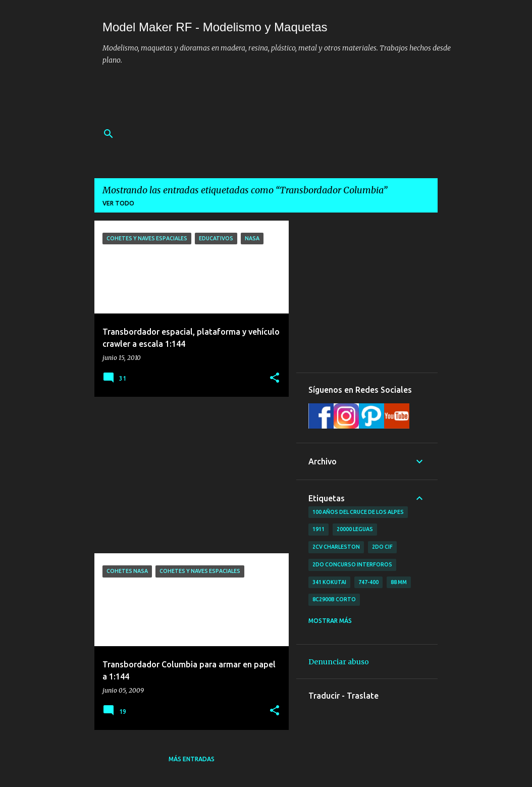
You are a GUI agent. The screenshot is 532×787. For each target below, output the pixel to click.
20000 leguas (355, 529)
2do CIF (382, 547)
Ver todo (118, 203)
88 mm (399, 582)
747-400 (368, 582)
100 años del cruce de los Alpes (358, 512)
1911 (318, 529)
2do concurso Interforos (352, 564)
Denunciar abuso (339, 662)
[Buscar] (109, 134)
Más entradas (192, 759)
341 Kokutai (329, 582)
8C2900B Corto (334, 599)
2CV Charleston (336, 547)
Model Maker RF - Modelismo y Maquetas (215, 27)
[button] (275, 378)
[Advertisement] (286, 97)
